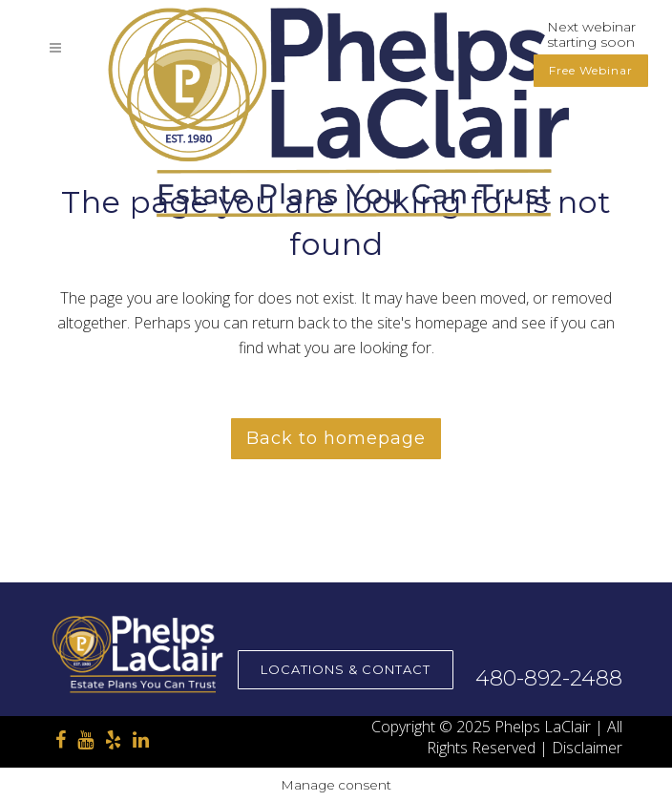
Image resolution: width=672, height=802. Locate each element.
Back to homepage (336, 438)
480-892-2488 (549, 678)
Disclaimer (587, 748)
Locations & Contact (346, 669)
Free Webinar (591, 70)
